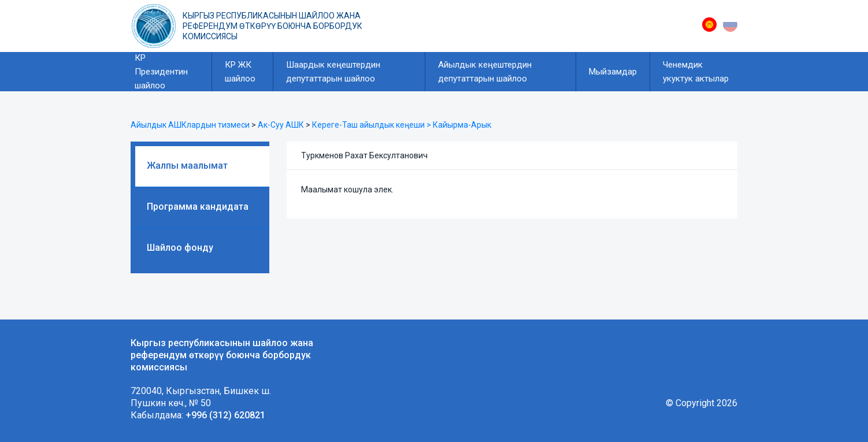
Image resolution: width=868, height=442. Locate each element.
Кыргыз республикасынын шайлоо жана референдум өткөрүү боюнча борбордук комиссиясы (272, 26)
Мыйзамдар (613, 72)
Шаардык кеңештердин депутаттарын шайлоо (333, 72)
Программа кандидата (198, 207)
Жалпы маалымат (187, 166)
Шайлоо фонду (180, 248)
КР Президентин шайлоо (161, 72)
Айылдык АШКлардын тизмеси (190, 125)
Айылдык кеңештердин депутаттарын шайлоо (485, 72)
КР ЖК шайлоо (240, 72)
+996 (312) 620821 (225, 415)
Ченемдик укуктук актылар (696, 72)
